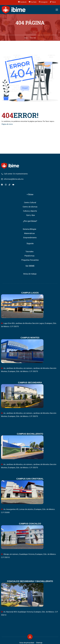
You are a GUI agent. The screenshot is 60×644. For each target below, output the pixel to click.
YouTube (33, 2)
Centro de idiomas (30, 207)
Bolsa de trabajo (30, 274)
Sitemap (39, 643)
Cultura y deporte (30, 211)
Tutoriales (30, 252)
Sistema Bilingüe (29, 229)
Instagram (43, 2)
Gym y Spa (31, 215)
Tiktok (53, 2)
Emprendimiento (30, 238)
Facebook (22, 2)
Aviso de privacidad (27, 643)
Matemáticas (29, 233)
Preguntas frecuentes (30, 260)
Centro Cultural (30, 203)
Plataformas (29, 256)
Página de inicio (7, 124)
